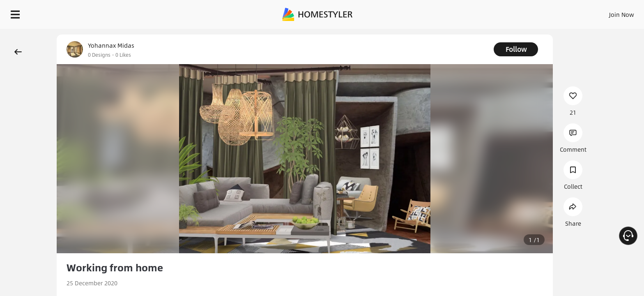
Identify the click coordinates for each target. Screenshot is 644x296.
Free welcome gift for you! (473, 35)
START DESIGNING (603, 12)
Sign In (492, 12)
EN (551, 12)
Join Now (523, 12)
